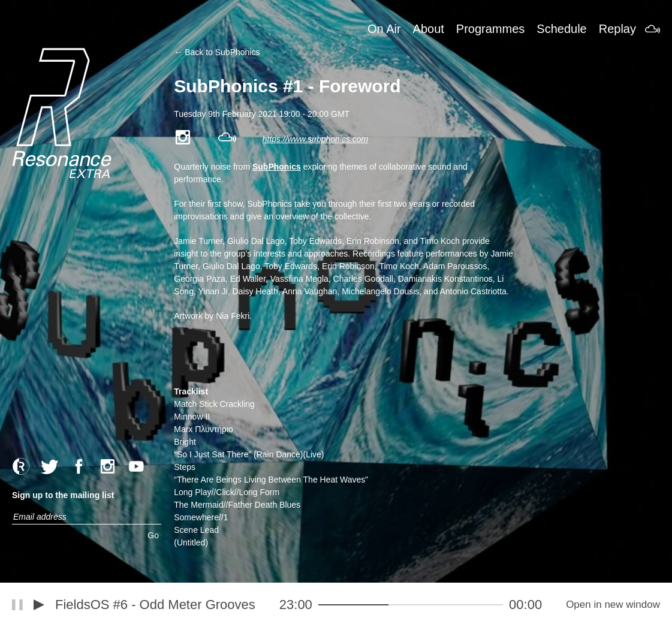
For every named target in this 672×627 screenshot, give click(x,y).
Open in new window (613, 605)
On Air (384, 29)
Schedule (561, 29)
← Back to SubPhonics (217, 52)
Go (153, 535)
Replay (617, 29)
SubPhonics (277, 167)
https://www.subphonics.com (316, 139)
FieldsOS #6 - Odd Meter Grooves (155, 605)
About (429, 29)
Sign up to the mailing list (63, 495)
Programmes (490, 29)
